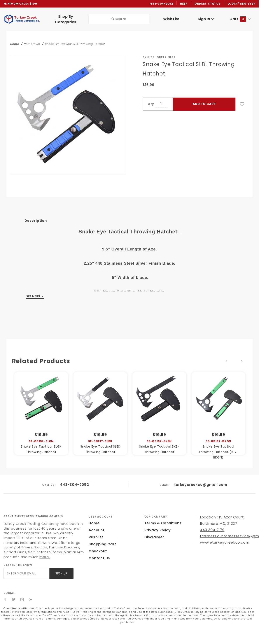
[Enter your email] (26, 568)
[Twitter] (14, 593)
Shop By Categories (66, 18)
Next (242, 358)
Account (96, 524)
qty (150, 101)
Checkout (97, 545)
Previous (226, 358)
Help (185, 4)
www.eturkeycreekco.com (222, 536)
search (119, 18)
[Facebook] (5, 593)
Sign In (206, 18)
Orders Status (209, 4)
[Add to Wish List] (242, 101)
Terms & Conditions (162, 517)
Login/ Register (242, 4)
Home (94, 517)
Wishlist (96, 531)
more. (8, 551)
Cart (240, 18)
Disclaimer (154, 531)
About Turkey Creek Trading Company (33, 510)
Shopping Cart (101, 538)
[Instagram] (22, 593)
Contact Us (98, 552)
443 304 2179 (212, 524)
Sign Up (61, 568)
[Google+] (31, 593)
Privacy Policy (157, 524)
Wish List (171, 18)
